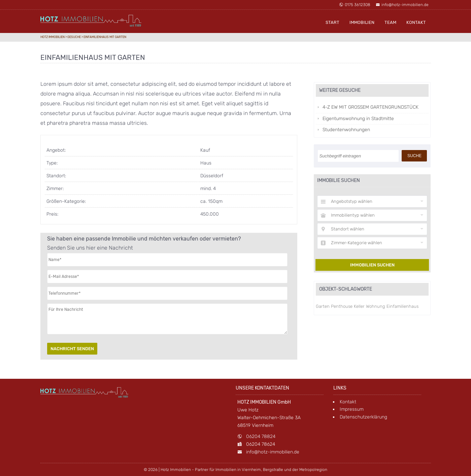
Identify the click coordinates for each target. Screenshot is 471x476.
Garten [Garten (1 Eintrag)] (323, 306)
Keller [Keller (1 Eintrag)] (359, 306)
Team (390, 22)
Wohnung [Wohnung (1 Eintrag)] (376, 306)
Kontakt (416, 22)
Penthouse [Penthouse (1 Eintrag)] (342, 306)
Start (332, 22)
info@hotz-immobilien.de (402, 5)
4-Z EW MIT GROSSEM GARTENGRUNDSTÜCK (371, 107)
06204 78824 (261, 436)
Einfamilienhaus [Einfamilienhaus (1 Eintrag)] (402, 306)
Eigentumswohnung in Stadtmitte (358, 119)
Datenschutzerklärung (363, 417)
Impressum (352, 409)
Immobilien (362, 22)
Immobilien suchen (372, 265)
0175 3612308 (355, 5)
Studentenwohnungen (346, 130)
